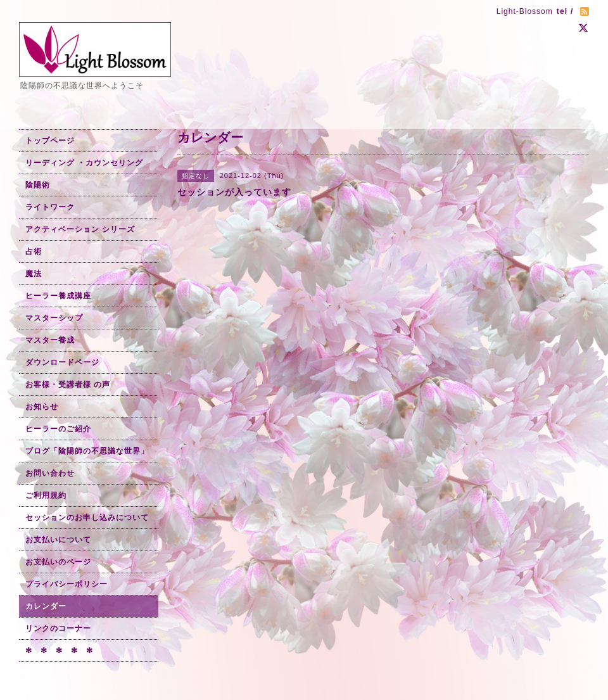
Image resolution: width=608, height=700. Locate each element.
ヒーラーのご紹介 (58, 429)
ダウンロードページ (62, 362)
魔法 (34, 274)
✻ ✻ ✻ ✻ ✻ (59, 651)
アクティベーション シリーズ (80, 229)
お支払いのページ (58, 562)
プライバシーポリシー (66, 584)
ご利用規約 (46, 495)
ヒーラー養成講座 (58, 296)
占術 (34, 251)
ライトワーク (50, 207)
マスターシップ (54, 318)
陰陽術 (38, 185)
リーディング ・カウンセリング (84, 163)
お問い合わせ (50, 473)
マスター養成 (50, 340)
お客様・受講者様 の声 (68, 385)
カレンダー (46, 606)
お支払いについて (58, 540)
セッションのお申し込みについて (87, 518)
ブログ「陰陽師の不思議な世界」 (87, 451)
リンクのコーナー (58, 628)
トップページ (50, 141)
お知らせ (42, 407)
